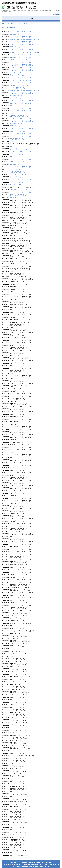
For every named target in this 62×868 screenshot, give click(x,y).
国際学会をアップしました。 (19, 116)
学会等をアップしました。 (18, 34)
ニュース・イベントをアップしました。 (22, 32)
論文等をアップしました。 (18, 174)
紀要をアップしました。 (18, 157)
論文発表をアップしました (19, 190)
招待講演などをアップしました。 (21, 57)
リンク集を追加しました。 (18, 185)
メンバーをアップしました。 (19, 88)
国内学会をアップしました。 (19, 60)
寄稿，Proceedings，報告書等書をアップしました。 (26, 39)
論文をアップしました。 (18, 72)
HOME (3, 23)
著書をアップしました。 (18, 172)
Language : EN (57, 14)
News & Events (11, 23)
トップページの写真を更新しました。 (22, 80)
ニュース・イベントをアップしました (22, 192)
